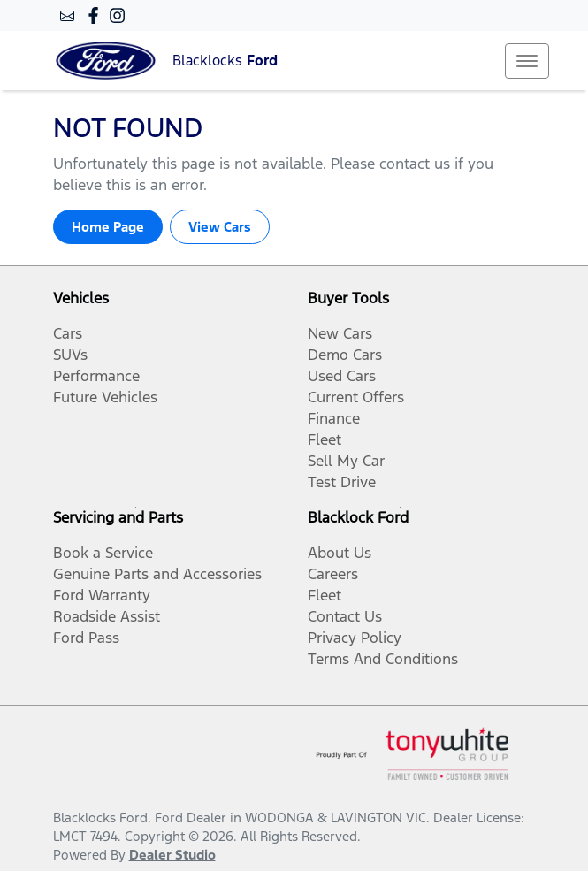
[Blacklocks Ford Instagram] (121, 15)
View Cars (220, 227)
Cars (68, 333)
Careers (333, 574)
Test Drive (342, 482)
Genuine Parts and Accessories (157, 574)
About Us (340, 553)
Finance (334, 418)
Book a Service (103, 553)
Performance (96, 376)
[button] (527, 61)
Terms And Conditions (383, 659)
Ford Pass (86, 638)
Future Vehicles (105, 397)
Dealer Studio (172, 855)
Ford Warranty (102, 595)
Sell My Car (346, 461)
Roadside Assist (107, 616)
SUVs (70, 355)
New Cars (340, 333)
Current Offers (356, 397)
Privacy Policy (355, 638)
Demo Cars (345, 355)
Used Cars (342, 376)
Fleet (325, 439)
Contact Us (345, 616)
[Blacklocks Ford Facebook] (97, 15)
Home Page (108, 227)
